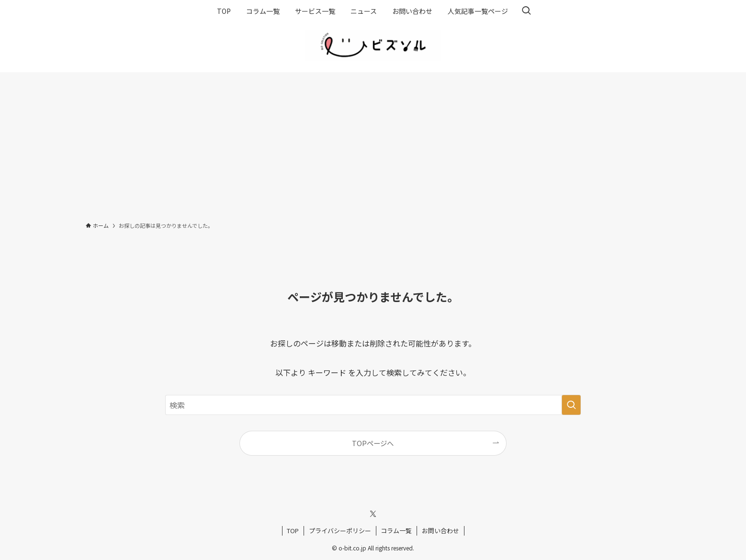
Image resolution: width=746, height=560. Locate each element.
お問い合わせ (441, 531)
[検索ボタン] (526, 11)
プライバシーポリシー (340, 531)
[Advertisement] (373, 144)
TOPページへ (373, 443)
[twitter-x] (373, 514)
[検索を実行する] (571, 405)
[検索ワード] (373, 405)
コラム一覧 (396, 531)
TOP (293, 531)
